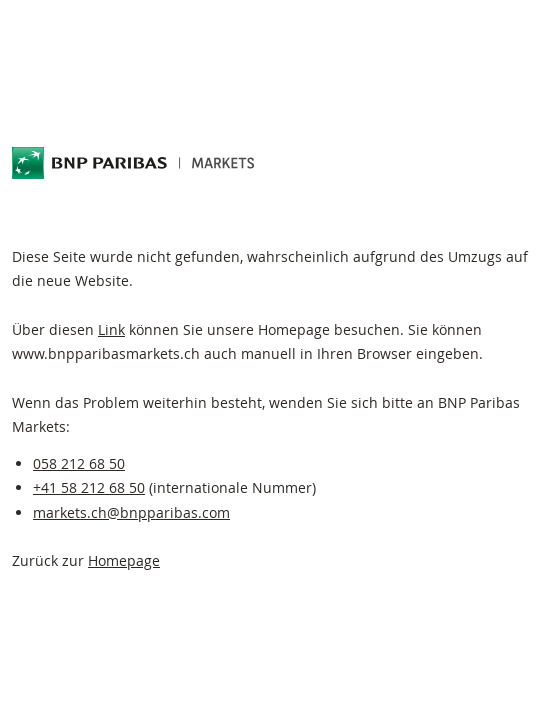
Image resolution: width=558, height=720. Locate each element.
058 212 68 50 (79, 463)
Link (111, 329)
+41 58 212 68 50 (89, 487)
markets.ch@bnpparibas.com (131, 512)
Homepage (124, 560)
